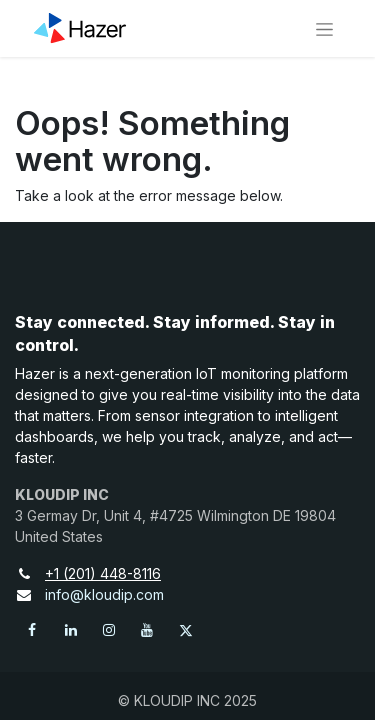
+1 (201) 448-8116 (111, 573)
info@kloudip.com (104, 594)
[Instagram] (109, 630)
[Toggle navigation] (324, 28)
